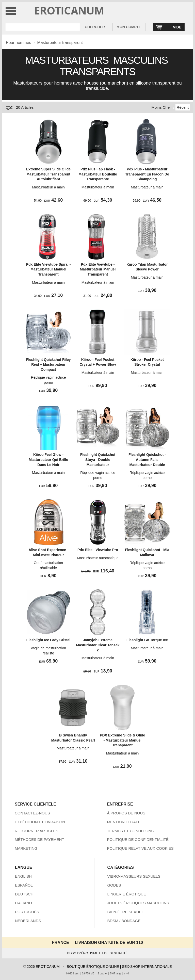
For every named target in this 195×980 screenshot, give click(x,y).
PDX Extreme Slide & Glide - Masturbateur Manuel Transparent (122, 740)
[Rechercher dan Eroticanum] (43, 27)
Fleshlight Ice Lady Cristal (48, 640)
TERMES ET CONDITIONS (130, 831)
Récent (183, 107)
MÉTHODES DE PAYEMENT (39, 839)
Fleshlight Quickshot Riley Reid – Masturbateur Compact (48, 365)
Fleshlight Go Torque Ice (147, 640)
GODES (114, 885)
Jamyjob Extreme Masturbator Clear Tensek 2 (98, 645)
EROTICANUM (69, 10)
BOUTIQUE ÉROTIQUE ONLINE (93, 967)
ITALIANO (23, 903)
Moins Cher (161, 107)
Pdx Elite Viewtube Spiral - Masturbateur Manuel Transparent (48, 269)
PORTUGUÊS (27, 912)
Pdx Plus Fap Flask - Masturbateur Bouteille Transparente (98, 174)
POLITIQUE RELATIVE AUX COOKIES (140, 848)
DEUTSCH (24, 894)
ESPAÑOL (24, 885)
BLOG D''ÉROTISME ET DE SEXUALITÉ (98, 953)
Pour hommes (19, 43)
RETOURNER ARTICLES (36, 831)
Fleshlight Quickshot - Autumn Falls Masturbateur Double (147, 460)
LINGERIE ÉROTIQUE (127, 894)
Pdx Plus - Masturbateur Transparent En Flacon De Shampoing (147, 174)
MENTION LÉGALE (124, 822)
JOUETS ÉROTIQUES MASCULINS (138, 903)
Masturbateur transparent (60, 43)
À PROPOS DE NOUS (126, 813)
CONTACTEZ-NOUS (32, 813)
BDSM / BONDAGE (124, 921)
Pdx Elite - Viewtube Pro (98, 550)
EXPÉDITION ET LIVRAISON (40, 822)
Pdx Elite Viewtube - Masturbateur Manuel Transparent (98, 269)
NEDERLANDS (28, 921)
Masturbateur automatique (98, 558)
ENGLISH (23, 876)
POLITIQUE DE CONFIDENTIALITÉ (138, 839)
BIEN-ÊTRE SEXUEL (125, 912)
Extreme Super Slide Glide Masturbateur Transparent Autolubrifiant (48, 174)
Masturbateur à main (48, 187)
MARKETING (26, 848)
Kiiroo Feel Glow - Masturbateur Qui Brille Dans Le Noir (48, 460)
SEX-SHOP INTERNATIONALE (147, 967)
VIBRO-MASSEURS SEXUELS (134, 876)
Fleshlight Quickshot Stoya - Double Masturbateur (98, 460)
